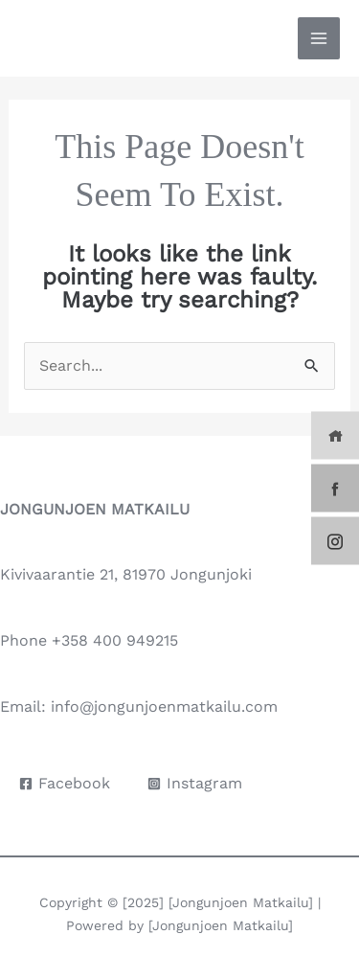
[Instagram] (195, 784)
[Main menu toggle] (319, 38)
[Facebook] (65, 784)
